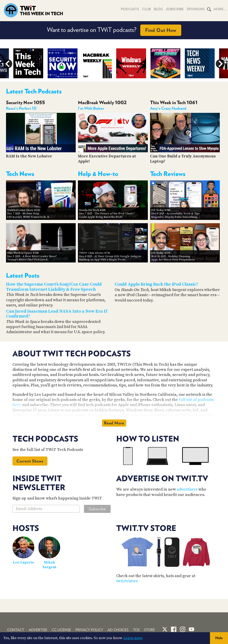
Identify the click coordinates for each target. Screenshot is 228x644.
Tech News (20, 174)
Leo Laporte (23, 562)
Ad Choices (118, 630)
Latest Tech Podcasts (34, 91)
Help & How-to (98, 174)
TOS (136, 630)
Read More (114, 423)
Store (150, 630)
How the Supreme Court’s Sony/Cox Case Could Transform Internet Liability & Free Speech (54, 287)
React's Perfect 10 (21, 108)
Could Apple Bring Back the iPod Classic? (156, 284)
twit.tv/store (127, 581)
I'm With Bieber (91, 108)
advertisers (187, 489)
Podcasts (130, 9)
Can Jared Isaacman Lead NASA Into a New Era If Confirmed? (57, 314)
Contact (16, 630)
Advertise (38, 630)
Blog (158, 9)
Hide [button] (219, 638)
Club (146, 9)
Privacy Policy (89, 630)
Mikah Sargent (49, 565)
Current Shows (30, 461)
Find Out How (161, 30)
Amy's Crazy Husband (168, 108)
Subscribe (175, 9)
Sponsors (196, 9)
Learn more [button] (133, 638)
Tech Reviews (168, 174)
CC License (61, 630)
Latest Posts (23, 275)
